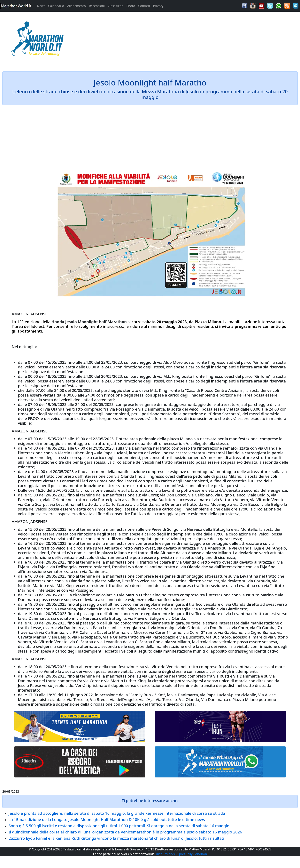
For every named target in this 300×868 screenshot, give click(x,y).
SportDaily (185, 854)
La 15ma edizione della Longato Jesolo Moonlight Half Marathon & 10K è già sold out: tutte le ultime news (107, 820)
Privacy (158, 6)
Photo (131, 6)
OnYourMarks (165, 854)
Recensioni (97, 6)
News (41, 6)
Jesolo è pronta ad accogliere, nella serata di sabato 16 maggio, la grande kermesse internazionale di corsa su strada (117, 813)
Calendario (56, 6)
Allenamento (76, 6)
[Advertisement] (188, 40)
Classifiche (115, 6)
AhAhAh (201, 854)
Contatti (144, 6)
